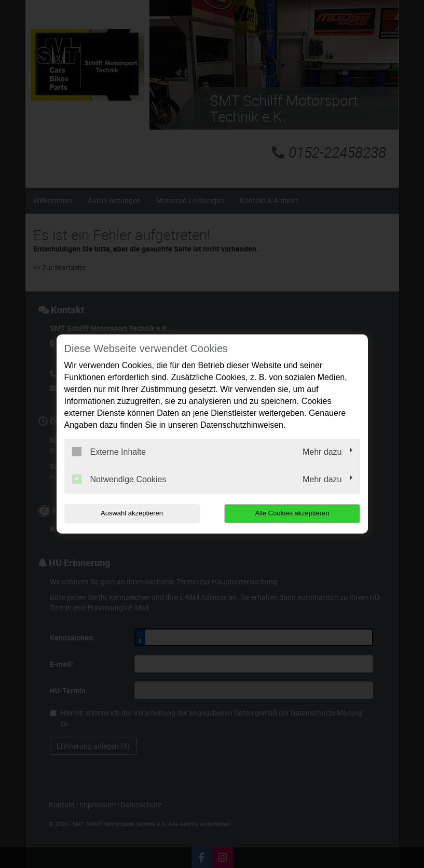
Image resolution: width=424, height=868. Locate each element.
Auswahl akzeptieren (131, 513)
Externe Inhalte (109, 452)
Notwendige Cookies (119, 479)
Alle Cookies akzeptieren (293, 513)
